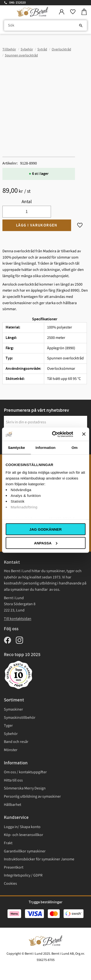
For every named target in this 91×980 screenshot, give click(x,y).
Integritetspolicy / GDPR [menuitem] (23, 875)
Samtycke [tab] (17, 448)
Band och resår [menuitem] (16, 742)
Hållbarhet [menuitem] (12, 805)
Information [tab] (45, 448)
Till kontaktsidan (18, 619)
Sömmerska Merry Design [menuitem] (25, 788)
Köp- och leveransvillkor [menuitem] (24, 835)
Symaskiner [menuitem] (13, 709)
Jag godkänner (45, 529)
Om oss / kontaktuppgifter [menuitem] (25, 772)
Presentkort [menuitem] (14, 867)
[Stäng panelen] (84, 434)
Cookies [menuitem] (10, 884)
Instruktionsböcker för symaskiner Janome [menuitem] (39, 859)
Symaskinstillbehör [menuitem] (20, 718)
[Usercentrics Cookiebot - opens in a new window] (54, 434)
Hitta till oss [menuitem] (13, 780)
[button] (73, 12)
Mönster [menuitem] (11, 750)
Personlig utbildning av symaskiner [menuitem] (32, 796)
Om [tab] (75, 448)
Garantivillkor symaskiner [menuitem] (25, 851)
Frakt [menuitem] (8, 843)
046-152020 (17, 3)
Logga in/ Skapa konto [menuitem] (22, 827)
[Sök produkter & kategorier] (45, 26)
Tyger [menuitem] (8, 726)
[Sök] (81, 26)
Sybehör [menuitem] (11, 734)
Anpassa (46, 543)
